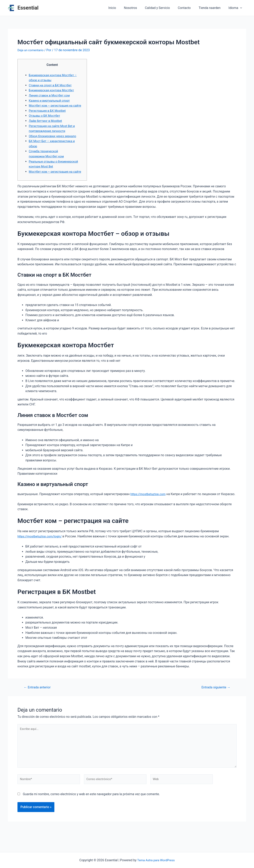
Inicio (121, 8)
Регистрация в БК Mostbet (48, 116)
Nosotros (138, 8)
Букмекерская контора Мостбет (53, 90)
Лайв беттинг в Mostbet (46, 126)
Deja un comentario (31, 50)
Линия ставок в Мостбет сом (50, 95)
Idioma (236, 8)
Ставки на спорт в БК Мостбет (51, 85)
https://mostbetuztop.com (149, 504)
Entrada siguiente (215, 702)
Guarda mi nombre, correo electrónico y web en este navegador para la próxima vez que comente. (91, 812)
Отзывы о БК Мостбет (45, 121)
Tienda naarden (212, 8)
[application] (241, 8)
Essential (28, 8)
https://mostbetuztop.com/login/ (41, 551)
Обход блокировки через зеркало (54, 141)
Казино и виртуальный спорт (50, 100)
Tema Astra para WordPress (156, 860)
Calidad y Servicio (163, 8)
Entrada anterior (38, 702)
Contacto (188, 8)
